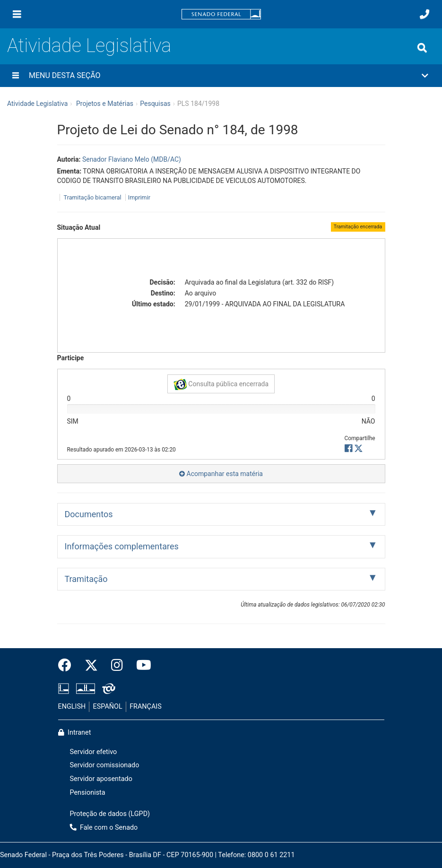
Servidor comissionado (105, 765)
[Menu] (17, 14)
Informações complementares (122, 546)
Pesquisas (155, 104)
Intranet (75, 733)
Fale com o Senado (104, 828)
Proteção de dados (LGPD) (110, 814)
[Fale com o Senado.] (425, 14)
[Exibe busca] (422, 48)
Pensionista (88, 793)
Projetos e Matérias (105, 104)
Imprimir (139, 197)
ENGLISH (72, 707)
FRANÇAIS (146, 707)
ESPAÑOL (108, 707)
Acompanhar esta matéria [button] (221, 474)
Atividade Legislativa (89, 46)
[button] (221, 76)
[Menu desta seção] (16, 76)
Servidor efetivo (94, 752)
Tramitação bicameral (93, 197)
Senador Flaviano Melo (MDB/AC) (132, 159)
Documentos (89, 514)
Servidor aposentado (101, 779)
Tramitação (86, 579)
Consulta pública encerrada (221, 384)
